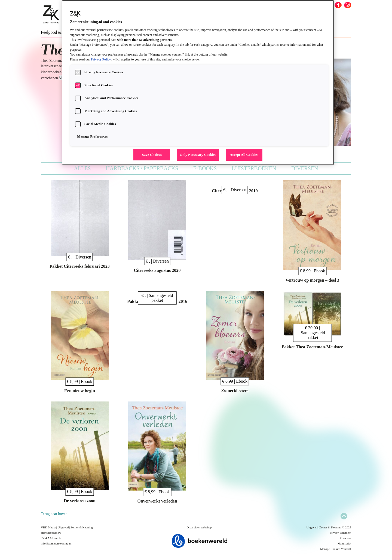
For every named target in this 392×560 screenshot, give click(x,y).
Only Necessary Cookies (198, 155)
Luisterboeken (254, 168)
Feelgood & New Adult (61, 32)
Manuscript (344, 543)
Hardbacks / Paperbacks (142, 168)
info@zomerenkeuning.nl (56, 543)
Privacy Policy (101, 59)
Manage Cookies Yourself (336, 549)
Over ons (346, 538)
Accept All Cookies (244, 155)
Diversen (305, 168)
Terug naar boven (54, 514)
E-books (205, 168)
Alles (82, 168)
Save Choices (152, 155)
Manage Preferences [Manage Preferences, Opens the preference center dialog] (92, 136)
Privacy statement (340, 532)
